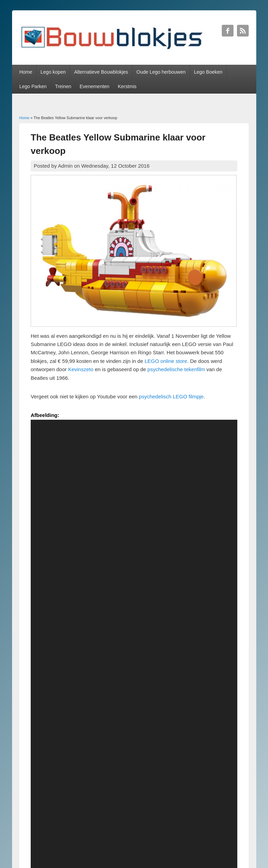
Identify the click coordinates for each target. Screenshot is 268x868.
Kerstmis (127, 86)
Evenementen (95, 86)
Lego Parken (33, 86)
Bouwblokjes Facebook (228, 31)
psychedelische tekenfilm (177, 369)
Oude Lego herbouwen (161, 72)
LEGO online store (165, 361)
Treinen (63, 86)
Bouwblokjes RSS (243, 31)
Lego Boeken (208, 72)
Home (26, 72)
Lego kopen (53, 72)
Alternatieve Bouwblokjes (101, 72)
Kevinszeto (81, 369)
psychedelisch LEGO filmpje (171, 396)
